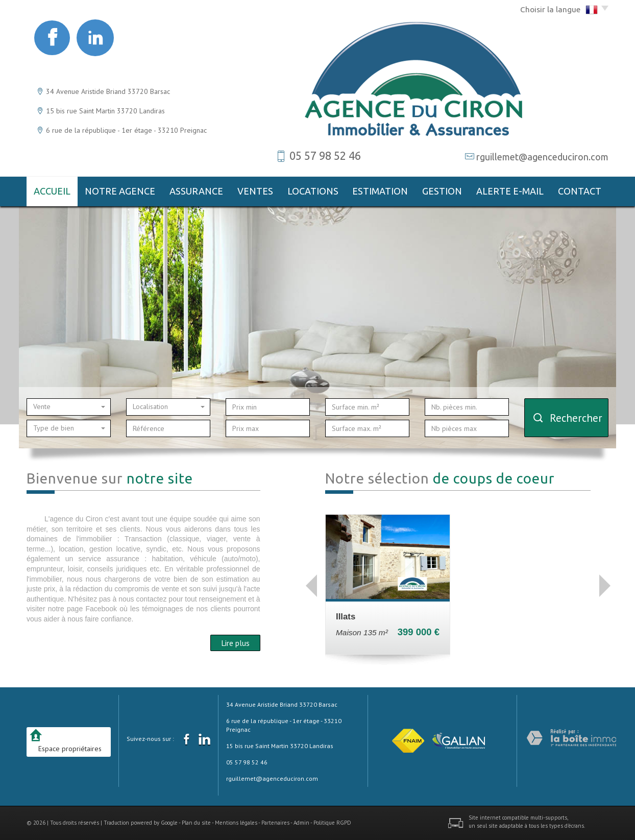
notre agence (120, 191)
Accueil (52, 191)
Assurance (196, 191)
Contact (580, 191)
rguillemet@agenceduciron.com (542, 157)
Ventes (255, 191)
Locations (313, 191)
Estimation (380, 191)
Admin (301, 823)
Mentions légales (236, 823)
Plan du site (196, 823)
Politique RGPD (332, 823)
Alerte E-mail (510, 191)
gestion (442, 191)
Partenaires (275, 823)
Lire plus (235, 643)
